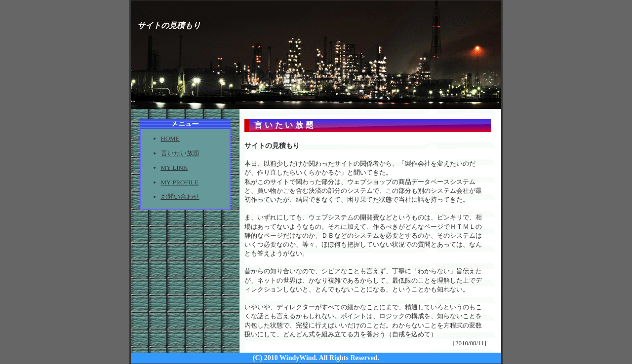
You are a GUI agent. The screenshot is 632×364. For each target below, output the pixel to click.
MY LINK (175, 167)
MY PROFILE (180, 182)
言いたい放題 (180, 153)
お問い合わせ (180, 197)
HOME (170, 138)
